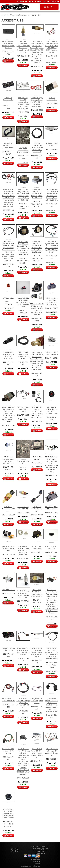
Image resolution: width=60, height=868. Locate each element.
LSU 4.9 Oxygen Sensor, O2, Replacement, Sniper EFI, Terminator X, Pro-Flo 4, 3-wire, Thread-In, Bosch (52, 653)
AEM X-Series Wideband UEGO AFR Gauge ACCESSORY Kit (8, 460)
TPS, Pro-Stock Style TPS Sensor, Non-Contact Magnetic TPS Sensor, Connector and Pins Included (37, 309)
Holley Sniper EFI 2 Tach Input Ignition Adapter (37, 701)
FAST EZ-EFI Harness (37, 458)
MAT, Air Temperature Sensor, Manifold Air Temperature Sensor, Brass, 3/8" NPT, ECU (23, 47)
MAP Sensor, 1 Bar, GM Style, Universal (52, 508)
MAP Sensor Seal (8, 298)
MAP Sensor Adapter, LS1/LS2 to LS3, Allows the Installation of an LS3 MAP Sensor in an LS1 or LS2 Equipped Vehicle (52, 705)
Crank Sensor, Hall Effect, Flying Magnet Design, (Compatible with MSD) (37, 652)
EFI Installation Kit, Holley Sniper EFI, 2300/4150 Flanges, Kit (52, 752)
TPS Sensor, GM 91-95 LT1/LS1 (52, 547)
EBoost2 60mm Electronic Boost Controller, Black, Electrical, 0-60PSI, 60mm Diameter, (8, 813)
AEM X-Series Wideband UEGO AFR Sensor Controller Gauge (52, 410)
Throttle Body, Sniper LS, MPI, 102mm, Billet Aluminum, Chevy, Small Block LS (37, 194)
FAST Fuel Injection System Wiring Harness (23, 409)
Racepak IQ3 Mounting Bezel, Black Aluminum (8, 146)
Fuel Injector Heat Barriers (52, 145)
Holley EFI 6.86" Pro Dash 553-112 (8, 649)
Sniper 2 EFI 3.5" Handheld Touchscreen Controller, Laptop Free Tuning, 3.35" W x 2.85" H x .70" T (37, 412)
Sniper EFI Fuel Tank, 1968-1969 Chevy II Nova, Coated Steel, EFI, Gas (37, 753)
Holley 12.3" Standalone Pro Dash (8, 100)
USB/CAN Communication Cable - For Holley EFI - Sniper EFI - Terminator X (37, 148)
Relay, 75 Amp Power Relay (37, 547)
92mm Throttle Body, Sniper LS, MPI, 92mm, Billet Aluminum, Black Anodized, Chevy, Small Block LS (23, 195)
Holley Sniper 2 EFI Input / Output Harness (8, 751)
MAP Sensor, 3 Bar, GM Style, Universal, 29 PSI (8, 548)
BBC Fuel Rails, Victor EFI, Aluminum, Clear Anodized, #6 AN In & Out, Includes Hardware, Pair (23, 103)
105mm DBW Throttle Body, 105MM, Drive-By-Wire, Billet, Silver (37, 593)
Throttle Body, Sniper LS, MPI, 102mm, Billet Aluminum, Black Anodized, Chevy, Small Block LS (37, 247)
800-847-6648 (40, 852)
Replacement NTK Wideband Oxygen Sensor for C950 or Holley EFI (23, 651)
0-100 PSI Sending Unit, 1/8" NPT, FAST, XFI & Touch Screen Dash (23, 594)
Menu (49, 7)
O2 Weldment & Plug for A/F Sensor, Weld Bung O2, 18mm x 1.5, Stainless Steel (23, 550)
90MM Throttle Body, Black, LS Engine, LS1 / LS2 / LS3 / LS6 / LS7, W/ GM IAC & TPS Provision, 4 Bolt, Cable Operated (23, 248)
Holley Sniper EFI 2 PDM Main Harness (8, 700)
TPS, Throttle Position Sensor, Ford (37, 509)
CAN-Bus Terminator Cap (52, 99)
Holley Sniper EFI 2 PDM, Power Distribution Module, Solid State (8, 45)
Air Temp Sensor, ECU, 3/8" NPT (23, 508)
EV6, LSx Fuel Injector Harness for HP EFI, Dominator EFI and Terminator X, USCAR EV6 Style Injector (52, 247)
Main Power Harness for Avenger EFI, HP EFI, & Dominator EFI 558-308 (23, 703)
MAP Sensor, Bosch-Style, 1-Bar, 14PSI (52, 353)
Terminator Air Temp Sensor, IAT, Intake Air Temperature (8, 355)
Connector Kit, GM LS (23, 462)
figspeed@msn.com (40, 854)
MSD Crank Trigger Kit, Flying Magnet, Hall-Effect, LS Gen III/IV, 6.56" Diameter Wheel (37, 102)
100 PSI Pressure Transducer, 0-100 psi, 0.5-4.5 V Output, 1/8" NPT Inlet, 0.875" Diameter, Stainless (52, 47)
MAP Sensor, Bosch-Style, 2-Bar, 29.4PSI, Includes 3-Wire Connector (52, 301)
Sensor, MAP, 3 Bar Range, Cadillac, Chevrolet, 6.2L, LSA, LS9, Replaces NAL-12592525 (23, 302)
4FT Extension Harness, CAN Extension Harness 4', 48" (23, 355)
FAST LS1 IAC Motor (8, 590)
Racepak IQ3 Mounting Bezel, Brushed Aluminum (23, 150)
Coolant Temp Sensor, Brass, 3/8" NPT (8, 509)
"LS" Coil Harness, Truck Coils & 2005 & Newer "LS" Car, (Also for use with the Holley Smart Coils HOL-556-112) (52, 195)
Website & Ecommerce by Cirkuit (30, 866)
